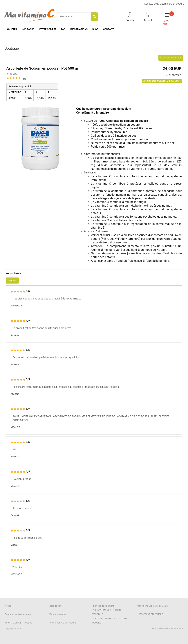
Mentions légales (57, 614)
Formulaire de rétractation (18, 614)
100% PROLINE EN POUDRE (63, 623)
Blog (95, 29)
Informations (79, 29)
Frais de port (55, 606)
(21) (24, 79)
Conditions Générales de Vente (152, 606)
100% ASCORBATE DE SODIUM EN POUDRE (110, 621)
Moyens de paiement (104, 606)
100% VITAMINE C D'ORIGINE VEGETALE (107, 612)
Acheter (12, 29)
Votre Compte (48, 29)
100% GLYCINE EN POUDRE (19, 623)
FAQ (63, 29)
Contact (109, 29)
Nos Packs (28, 29)
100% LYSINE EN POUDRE (150, 614)
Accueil (9, 606)
